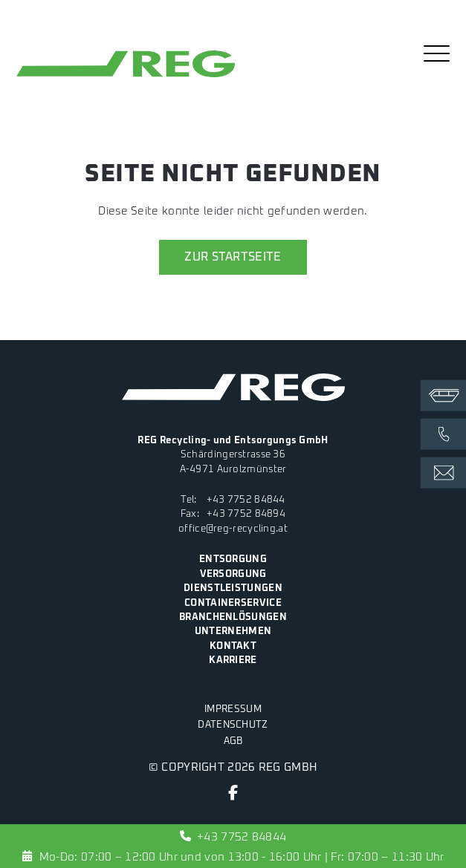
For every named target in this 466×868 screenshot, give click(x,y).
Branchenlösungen (233, 617)
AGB (233, 741)
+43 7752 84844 (246, 500)
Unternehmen (233, 631)
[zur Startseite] (126, 77)
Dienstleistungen (233, 588)
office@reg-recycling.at (233, 529)
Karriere (233, 660)
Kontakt (233, 646)
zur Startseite (233, 257)
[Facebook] (233, 796)
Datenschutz (233, 725)
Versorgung (233, 574)
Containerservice (233, 603)
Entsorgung (233, 559)
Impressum (233, 709)
